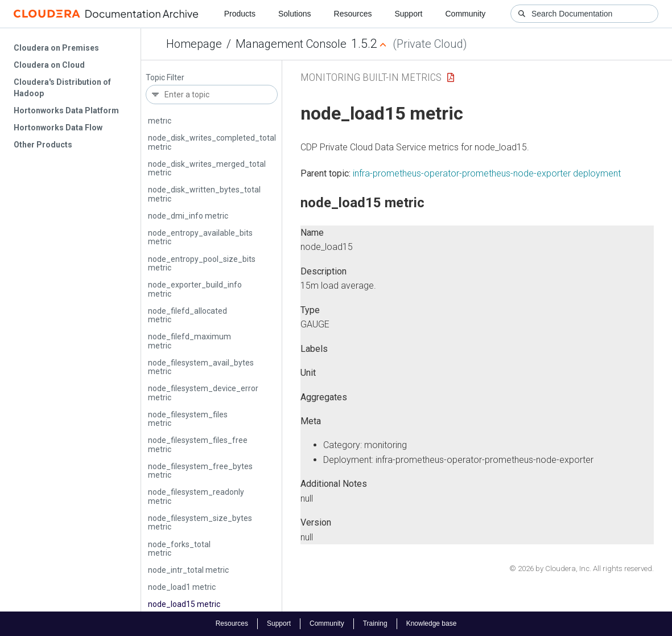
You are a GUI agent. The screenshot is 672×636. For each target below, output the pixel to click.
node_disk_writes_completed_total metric (212, 142)
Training (375, 623)
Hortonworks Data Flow (58, 128)
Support (408, 14)
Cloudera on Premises (56, 48)
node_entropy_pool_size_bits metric (202, 263)
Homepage (194, 44)
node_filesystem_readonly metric (196, 496)
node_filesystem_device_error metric (203, 393)
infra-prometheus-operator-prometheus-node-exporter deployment (487, 173)
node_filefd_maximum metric (189, 341)
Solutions (295, 14)
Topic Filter (165, 78)
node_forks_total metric (179, 549)
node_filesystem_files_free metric (198, 444)
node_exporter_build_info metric (195, 289)
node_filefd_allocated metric (187, 315)
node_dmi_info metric (188, 216)
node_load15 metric (184, 604)
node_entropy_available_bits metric (200, 237)
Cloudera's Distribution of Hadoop (62, 88)
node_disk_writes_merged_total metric (207, 168)
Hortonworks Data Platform (66, 110)
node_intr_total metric (188, 570)
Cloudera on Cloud (49, 65)
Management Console (291, 44)
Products (240, 14)
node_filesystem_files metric (188, 419)
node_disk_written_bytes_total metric (204, 194)
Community (466, 14)
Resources (353, 14)
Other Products (43, 145)
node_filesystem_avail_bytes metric (201, 367)
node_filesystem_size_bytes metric (200, 522)
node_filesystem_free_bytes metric (200, 471)
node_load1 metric (182, 587)
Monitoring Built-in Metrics (371, 77)
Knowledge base (432, 623)
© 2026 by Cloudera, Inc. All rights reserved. (582, 569)
